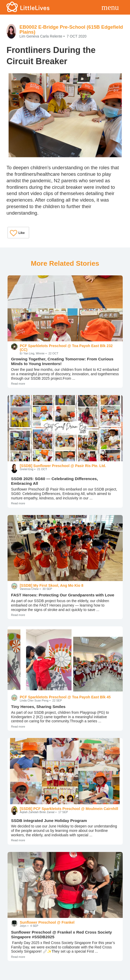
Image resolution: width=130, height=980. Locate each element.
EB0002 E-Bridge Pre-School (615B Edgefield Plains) (71, 29)
